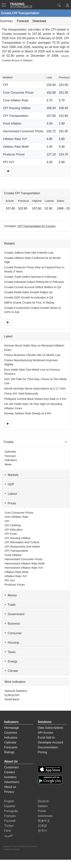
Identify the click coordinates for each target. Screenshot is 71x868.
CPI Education (14, 530)
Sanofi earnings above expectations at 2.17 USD (35, 388)
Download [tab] (39, 21)
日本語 (42, 826)
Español (10, 806)
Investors (10, 777)
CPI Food (11, 534)
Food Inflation (12, 124)
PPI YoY (9, 162)
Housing (12, 643)
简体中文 (44, 821)
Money (11, 595)
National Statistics (16, 691)
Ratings (9, 752)
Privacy (9, 792)
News (8, 464)
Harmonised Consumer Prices (23, 131)
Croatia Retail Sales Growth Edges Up (28, 292)
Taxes (10, 652)
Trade (10, 605)
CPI (6, 85)
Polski (42, 811)
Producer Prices (14, 154)
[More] (8, 171)
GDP (9, 484)
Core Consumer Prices (18, 93)
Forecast (10, 456)
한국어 (42, 831)
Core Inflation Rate (16, 100)
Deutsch (43, 801)
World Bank (12, 699)
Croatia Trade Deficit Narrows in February (30, 277)
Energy (11, 661)
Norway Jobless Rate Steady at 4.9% (28, 413)
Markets (12, 475)
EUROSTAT (12, 695)
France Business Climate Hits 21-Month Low (32, 355)
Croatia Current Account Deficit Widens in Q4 (33, 287)
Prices (10, 503)
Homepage (12, 728)
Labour (11, 494)
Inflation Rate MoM (16, 147)
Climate (11, 671)
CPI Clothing (12, 525)
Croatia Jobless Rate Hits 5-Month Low (29, 253)
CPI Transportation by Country (37, 226)
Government (14, 614)
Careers (10, 772)
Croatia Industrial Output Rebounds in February (34, 282)
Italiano (43, 806)
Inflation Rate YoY (15, 139)
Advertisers (12, 782)
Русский (10, 821)
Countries (11, 733)
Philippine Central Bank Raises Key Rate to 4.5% (35, 399)
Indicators (11, 460)
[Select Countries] (35, 442)
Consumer (13, 633)
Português (11, 811)
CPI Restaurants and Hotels (22, 546)
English (9, 801)
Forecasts (11, 747)
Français (10, 816)
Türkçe (9, 826)
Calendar (10, 452)
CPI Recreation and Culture (22, 542)
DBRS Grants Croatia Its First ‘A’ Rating (29, 302)
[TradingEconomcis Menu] (5, 5)
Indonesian (45, 816)
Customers (11, 767)
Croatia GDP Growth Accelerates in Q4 (29, 297)
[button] (67, 6)
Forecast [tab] (23, 21)
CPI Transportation (16, 116)
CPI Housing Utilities (17, 108)
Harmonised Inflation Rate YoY (24, 568)
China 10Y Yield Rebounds (21, 393)
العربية (8, 835)
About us (10, 787)
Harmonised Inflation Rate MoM (25, 563)
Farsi (8, 831)
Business (12, 624)
